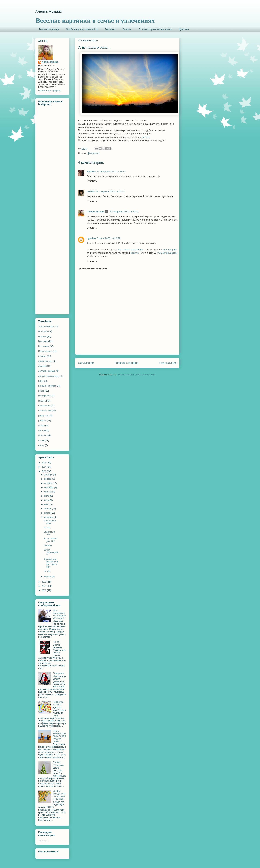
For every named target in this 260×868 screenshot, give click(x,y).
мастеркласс (45, 396)
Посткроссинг (45, 351)
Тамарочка (58, 673)
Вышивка (110, 29)
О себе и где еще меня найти (82, 29)
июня (47, 500)
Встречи (42, 336)
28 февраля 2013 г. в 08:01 (124, 212)
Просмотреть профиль (50, 91)
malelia (91, 191)
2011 (44, 586)
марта (48, 513)
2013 (44, 471)
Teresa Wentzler (46, 327)
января (48, 577)
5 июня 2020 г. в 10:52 (109, 238)
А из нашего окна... (50, 522)
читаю (41, 440)
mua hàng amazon (167, 253)
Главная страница (49, 29)
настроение (44, 406)
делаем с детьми (47, 371)
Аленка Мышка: (49, 11)
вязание (42, 356)
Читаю (47, 528)
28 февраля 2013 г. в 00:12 (110, 191)
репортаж (43, 416)
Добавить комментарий (93, 269)
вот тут (146, 137)
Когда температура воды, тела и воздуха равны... (59, 736)
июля (47, 496)
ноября (48, 479)
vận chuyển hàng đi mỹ (130, 250)
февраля (49, 517)
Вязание (127, 29)
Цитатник (184, 29)
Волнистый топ (49, 533)
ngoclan (91, 238)
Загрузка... (44, 841)
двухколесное (45, 361)
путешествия (45, 411)
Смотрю (48, 545)
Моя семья (44, 346)
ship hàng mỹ (170, 250)
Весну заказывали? (51, 552)
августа (48, 492)
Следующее (86, 363)
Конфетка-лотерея (58, 703)
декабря (49, 475)
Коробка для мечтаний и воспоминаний (51, 563)
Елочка (57, 762)
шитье (41, 445)
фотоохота (93, 153)
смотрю (42, 430)
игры (41, 381)
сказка (42, 426)
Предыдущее (168, 363)
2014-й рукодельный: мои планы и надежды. (60, 795)
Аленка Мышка (95, 212)
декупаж (42, 366)
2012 (44, 582)
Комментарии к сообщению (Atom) (137, 375)
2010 (44, 590)
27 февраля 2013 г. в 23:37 (111, 171)
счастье (42, 435)
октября (48, 483)
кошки (41, 391)
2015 (44, 463)
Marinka (91, 171)
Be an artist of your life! (50, 540)
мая (46, 504)
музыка (42, 401)
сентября (49, 487)
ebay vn (135, 253)
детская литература (48, 376)
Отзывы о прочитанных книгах (155, 29)
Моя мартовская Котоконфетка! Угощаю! (59, 614)
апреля (48, 509)
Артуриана (44, 331)
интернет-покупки (47, 386)
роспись (42, 421)
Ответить (92, 181)
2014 (44, 467)
